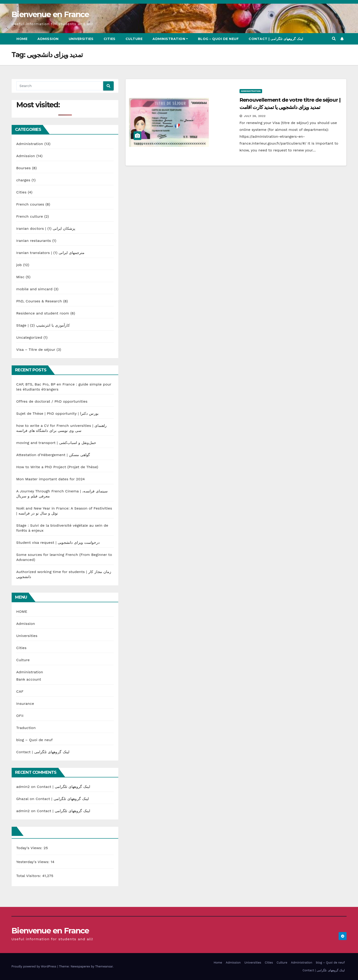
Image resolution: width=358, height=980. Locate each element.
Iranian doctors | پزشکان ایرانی (46, 228)
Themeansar (104, 966)
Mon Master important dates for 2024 (50, 479)
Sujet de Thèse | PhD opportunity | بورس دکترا (57, 413)
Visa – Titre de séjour (36, 350)
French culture (30, 216)
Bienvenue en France (50, 14)
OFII (20, 716)
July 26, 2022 (255, 116)
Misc (20, 277)
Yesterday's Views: (33, 862)
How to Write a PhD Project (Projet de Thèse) (57, 467)
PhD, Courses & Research (39, 301)
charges (23, 180)
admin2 (23, 787)
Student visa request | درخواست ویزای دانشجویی (58, 543)
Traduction (26, 728)
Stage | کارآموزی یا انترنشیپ (43, 325)
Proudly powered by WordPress (34, 966)
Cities (110, 39)
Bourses (24, 168)
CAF (20, 691)
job (19, 265)
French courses (30, 204)
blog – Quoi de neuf (218, 39)
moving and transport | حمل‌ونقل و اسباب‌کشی (56, 443)
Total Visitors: (29, 876)
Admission (48, 39)
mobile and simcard (34, 289)
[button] (334, 39)
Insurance (25, 704)
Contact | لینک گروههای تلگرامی (276, 39)
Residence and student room (43, 313)
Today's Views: (30, 848)
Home (22, 39)
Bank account (29, 679)
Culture (134, 39)
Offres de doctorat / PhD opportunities (52, 401)
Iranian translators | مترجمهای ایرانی (50, 253)
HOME (22, 612)
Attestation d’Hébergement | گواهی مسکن (53, 455)
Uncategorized (29, 337)
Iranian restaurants (34, 241)
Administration (170, 39)
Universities (81, 39)
